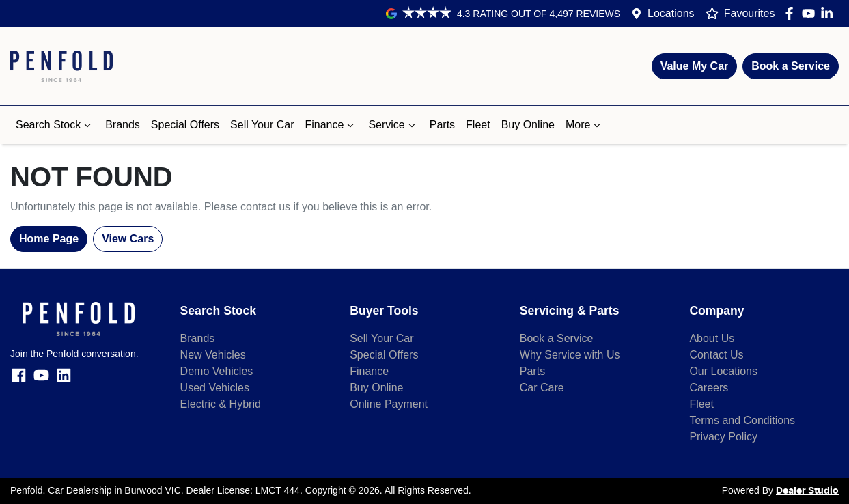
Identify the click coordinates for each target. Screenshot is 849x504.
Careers (709, 388)
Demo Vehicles (217, 371)
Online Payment (389, 404)
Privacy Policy (723, 437)
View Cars (128, 239)
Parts (442, 125)
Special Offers (185, 125)
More (585, 125)
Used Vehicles (215, 388)
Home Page (49, 239)
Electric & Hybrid (221, 404)
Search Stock (55, 125)
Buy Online (528, 125)
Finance (331, 125)
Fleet (478, 125)
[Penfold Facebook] (792, 13)
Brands (123, 125)
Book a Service (791, 66)
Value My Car (695, 66)
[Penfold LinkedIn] (830, 13)
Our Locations (723, 371)
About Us (712, 338)
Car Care (542, 388)
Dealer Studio (807, 491)
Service (393, 125)
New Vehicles (213, 355)
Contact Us (716, 355)
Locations (671, 13)
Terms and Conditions (742, 420)
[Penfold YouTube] (811, 13)
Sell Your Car (262, 125)
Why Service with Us (570, 355)
